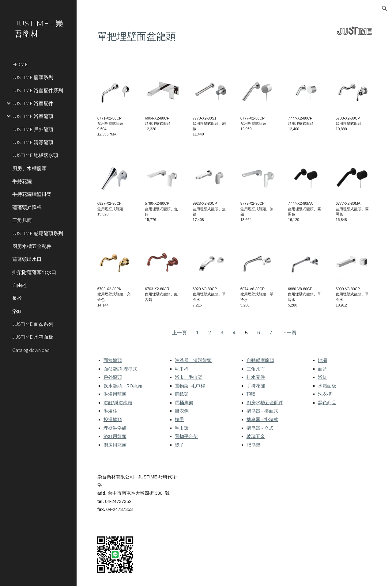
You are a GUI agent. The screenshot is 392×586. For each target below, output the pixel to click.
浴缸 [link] (17, 311)
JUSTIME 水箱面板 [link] (33, 337)
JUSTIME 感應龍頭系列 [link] (38, 233)
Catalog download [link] (31, 350)
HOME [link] (20, 64)
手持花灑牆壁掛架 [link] (32, 194)
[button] (385, 9)
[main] (199, 36)
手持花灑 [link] (22, 181)
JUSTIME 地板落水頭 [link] (35, 155)
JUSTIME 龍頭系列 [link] (33, 77)
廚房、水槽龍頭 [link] (29, 168)
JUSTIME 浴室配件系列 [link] (38, 90)
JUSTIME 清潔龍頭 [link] (33, 142)
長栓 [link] (17, 298)
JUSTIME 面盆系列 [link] (33, 324)
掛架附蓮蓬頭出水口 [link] (34, 272)
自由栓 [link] (20, 285)
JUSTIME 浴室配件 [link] (33, 103)
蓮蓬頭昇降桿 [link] (27, 207)
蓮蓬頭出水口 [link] (27, 259)
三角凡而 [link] (22, 220)
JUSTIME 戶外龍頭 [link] (33, 129)
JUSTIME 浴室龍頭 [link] (33, 116)
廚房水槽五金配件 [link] (32, 246)
